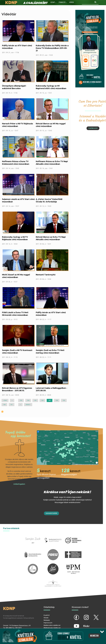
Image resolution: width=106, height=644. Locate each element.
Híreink (46, 618)
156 (43, 400)
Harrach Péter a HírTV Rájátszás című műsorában (17, 125)
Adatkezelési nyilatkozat (52, 625)
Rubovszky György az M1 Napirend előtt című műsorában (51, 87)
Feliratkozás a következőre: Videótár (2, 412)
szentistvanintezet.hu (53, 565)
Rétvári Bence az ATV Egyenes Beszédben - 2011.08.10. (17, 389)
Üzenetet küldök (51, 513)
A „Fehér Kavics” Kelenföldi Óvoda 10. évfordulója (49, 200)
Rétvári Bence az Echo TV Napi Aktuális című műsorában (51, 238)
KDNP (53, 2)
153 (21, 400)
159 (64, 400)
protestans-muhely (73, 565)
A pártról (47, 615)
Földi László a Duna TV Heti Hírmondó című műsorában (15, 314)
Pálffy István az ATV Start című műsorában (17, 47)
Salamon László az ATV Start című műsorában (18, 200)
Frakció (62, 2)
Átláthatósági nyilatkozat (52, 628)
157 (50, 401)
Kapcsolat (67, 7)
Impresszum (48, 623)
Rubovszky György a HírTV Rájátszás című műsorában (15, 238)
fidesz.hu (53, 550)
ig (83, 616)
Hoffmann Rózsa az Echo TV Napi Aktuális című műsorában (52, 163)
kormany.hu (33, 550)
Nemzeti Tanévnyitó (46, 275)
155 (36, 400)
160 (5, 405)
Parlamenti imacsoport (53, 579)
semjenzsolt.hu (33, 536)
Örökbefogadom (19, 484)
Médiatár (47, 620)
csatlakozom (93, 128)
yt (73, 624)
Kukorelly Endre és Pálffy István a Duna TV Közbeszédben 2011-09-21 (52, 48)
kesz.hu (33, 565)
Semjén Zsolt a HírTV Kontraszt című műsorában (17, 352)
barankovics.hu (53, 536)
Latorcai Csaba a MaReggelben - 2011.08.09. (51, 389)
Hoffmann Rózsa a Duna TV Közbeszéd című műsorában (16, 163)
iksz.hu (73, 536)
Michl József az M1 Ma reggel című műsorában (16, 276)
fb (73, 616)
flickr (84, 624)
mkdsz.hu (73, 550)
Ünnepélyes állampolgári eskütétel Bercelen (14, 87)
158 (57, 400)
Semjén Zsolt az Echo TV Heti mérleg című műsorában (50, 352)
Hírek (71, 2)
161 (12, 405)
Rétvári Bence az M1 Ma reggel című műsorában (51, 125)
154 (28, 400)
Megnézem (94, 636)
